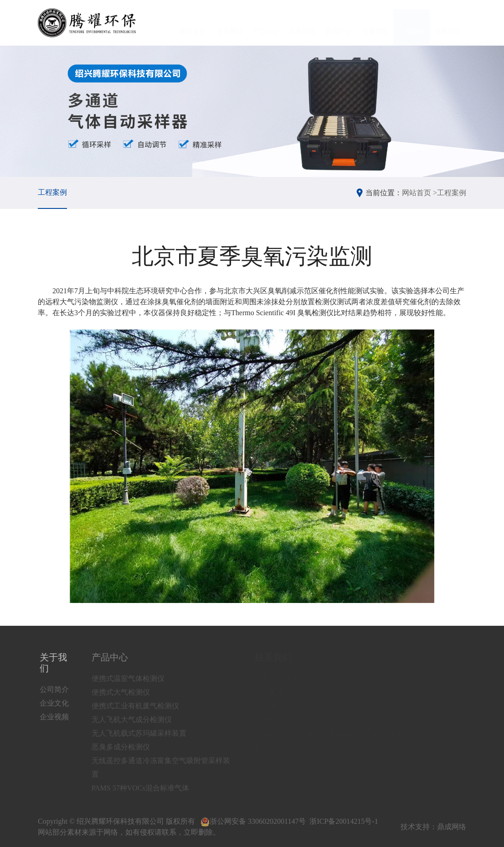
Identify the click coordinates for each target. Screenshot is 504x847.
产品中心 (266, 23)
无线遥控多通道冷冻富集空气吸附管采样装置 (171, 767)
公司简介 (57, 689)
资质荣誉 (375, 23)
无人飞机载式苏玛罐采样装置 (149, 733)
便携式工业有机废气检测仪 (145, 706)
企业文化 (57, 703)
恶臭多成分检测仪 (131, 747)
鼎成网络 (452, 827)
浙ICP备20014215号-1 (344, 821)
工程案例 (411, 23)
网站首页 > (419, 193)
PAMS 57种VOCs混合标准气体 (150, 788)
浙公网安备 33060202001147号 (253, 821)
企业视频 (57, 717)
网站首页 (193, 23)
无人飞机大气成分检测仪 (142, 720)
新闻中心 (339, 23)
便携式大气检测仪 (131, 692)
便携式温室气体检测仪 (138, 678)
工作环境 (302, 23)
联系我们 (448, 23)
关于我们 (229, 23)
